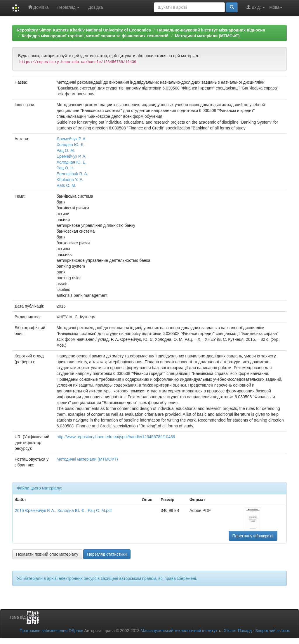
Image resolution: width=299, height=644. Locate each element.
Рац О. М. (66, 150)
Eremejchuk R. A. (72, 174)
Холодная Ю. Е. (72, 162)
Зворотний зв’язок (273, 631)
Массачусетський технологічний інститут (179, 631)
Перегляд (68, 7)
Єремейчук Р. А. (72, 139)
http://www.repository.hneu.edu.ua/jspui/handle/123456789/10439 (116, 437)
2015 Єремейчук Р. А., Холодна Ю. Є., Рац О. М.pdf (63, 510)
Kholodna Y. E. (70, 180)
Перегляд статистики (107, 554)
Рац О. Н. (66, 168)
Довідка (95, 7)
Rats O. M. (66, 185)
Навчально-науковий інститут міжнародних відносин (211, 30)
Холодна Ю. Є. (71, 145)
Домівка (38, 7)
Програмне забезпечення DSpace (51, 631)
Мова (276, 7)
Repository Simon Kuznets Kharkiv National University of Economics (84, 30)
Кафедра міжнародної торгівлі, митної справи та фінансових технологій (95, 36)
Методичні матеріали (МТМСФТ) (207, 36)
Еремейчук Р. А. (72, 156)
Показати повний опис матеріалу (47, 554)
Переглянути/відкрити (253, 536)
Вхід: (256, 7)
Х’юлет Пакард (238, 631)
